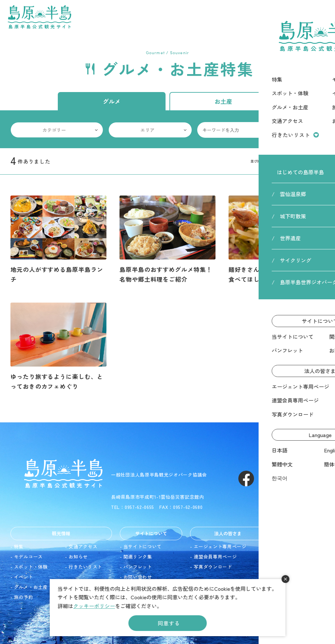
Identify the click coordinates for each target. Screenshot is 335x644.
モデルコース (28, 557)
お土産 (223, 101)
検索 (317, 130)
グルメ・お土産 (31, 587)
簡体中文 (287, 577)
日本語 (284, 546)
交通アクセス (83, 546)
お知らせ (78, 557)
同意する (169, 623)
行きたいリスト (85, 567)
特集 (19, 546)
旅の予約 (24, 597)
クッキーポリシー (94, 606)
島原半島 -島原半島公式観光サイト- (40, 17)
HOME (275, 39)
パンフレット (138, 567)
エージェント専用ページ (220, 546)
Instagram (270, 479)
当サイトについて (143, 546)
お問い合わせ (138, 577)
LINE (317, 479)
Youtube (293, 479)
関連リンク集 (138, 557)
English (285, 557)
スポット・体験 (31, 567)
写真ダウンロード (213, 567)
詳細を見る (58, 240)
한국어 (284, 587)
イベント (24, 577)
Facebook (246, 479)
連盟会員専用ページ (215, 557)
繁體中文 (287, 567)
